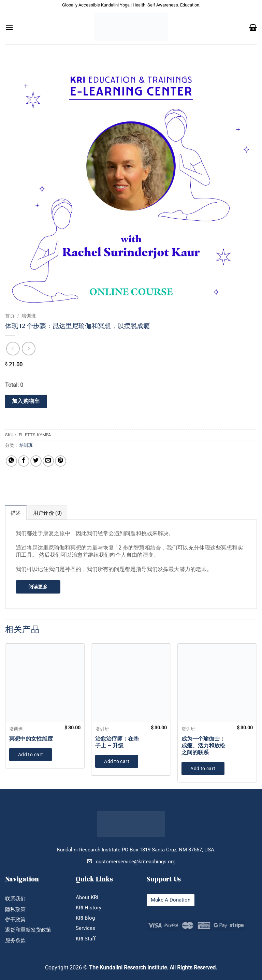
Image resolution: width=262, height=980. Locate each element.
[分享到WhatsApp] (11, 461)
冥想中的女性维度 (31, 739)
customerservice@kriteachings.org (131, 861)
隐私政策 (15, 910)
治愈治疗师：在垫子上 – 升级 (117, 742)
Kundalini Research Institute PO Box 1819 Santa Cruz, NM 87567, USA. (136, 850)
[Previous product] (29, 349)
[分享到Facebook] (24, 461)
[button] (9, 27)
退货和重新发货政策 (28, 930)
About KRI (87, 898)
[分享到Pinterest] (61, 461)
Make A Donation (171, 900)
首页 (10, 316)
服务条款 (15, 941)
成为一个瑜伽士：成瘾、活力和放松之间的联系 (203, 746)
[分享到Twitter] (36, 461)
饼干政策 (15, 920)
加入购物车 (26, 401)
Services (85, 928)
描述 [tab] (16, 513)
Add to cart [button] (31, 755)
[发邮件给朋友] (48, 461)
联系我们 (15, 899)
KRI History (89, 908)
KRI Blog (85, 918)
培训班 (29, 316)
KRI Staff (86, 939)
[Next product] (13, 349)
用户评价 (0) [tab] (47, 513)
